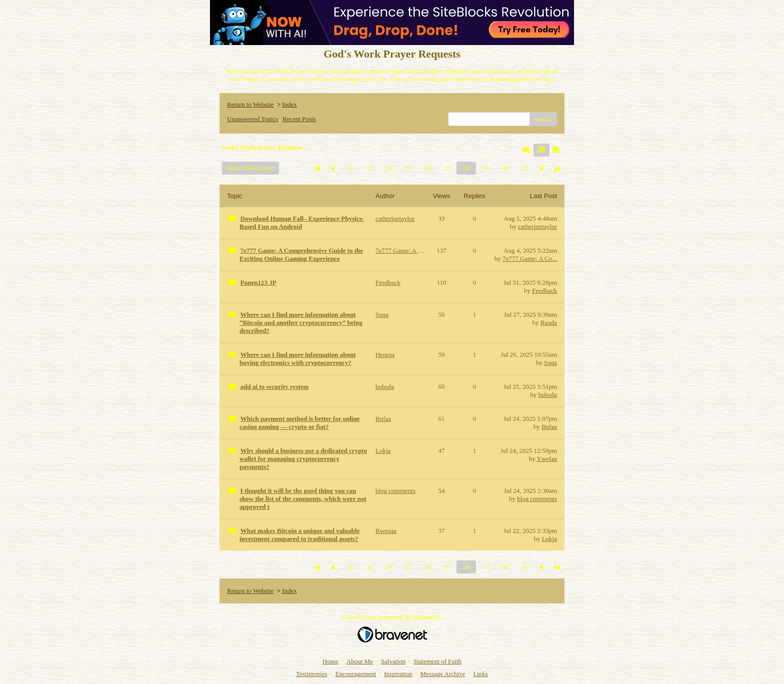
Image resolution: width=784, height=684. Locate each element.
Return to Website (250, 104)
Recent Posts (299, 119)
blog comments (537, 499)
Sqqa (550, 363)
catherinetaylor (537, 226)
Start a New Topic (250, 168)
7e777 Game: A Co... (530, 258)
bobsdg (547, 395)
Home (330, 661)
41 (525, 168)
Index (289, 104)
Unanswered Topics (252, 119)
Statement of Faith (437, 661)
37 (447, 168)
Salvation (393, 661)
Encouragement (356, 674)
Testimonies (312, 674)
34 (388, 168)
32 (349, 168)
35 (408, 168)
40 (505, 168)
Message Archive (443, 674)
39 (486, 168)
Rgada (549, 322)
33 (369, 168)
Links (480, 674)
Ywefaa (547, 459)
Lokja (549, 539)
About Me (360, 661)
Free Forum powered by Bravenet (392, 617)
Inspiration (398, 674)
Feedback (544, 290)
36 (427, 168)
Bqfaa (549, 427)
